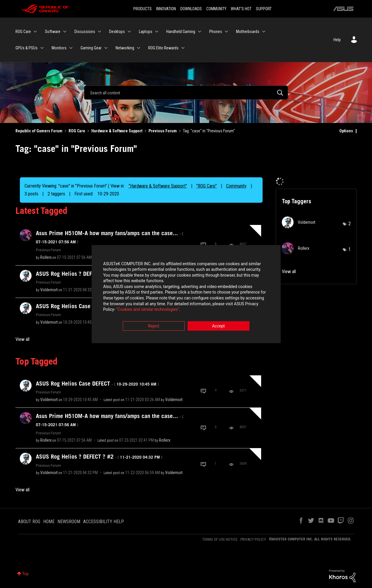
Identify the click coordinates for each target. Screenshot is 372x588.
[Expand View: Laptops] (157, 32)
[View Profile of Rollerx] (46, 257)
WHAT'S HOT (241, 9)
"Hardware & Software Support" (158, 186)
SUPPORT (264, 9)
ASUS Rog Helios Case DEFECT (97, 384)
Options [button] (346, 131)
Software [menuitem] (53, 32)
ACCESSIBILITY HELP (104, 522)
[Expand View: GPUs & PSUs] (42, 48)
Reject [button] (154, 326)
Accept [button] (219, 326)
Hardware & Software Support (117, 131)
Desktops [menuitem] (117, 32)
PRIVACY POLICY (253, 539)
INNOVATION (166, 9)
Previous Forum (163, 131)
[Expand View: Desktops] (129, 32)
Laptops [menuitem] (146, 32)
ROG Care (77, 131)
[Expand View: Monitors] (71, 48)
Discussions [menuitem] (85, 32)
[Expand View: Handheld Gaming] (200, 32)
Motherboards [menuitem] (248, 32)
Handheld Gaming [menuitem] (181, 32)
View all (22, 339)
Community (236, 186)
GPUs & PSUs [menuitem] (27, 48)
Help (337, 40)
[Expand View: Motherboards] (264, 32)
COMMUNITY (216, 9)
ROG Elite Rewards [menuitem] (163, 48)
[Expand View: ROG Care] (35, 32)
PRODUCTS (143, 9)
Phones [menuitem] (216, 32)
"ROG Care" (207, 186)
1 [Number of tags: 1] (350, 249)
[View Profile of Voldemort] (49, 290)
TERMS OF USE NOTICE (220, 539)
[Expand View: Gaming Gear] (106, 48)
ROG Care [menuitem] (23, 32)
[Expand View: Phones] (226, 32)
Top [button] (26, 574)
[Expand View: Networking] (139, 48)
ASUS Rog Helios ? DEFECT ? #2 (99, 457)
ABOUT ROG (29, 522)
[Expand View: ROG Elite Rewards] (183, 48)
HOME (49, 522)
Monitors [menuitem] (59, 48)
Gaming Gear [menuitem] (91, 48)
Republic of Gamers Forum (39, 131)
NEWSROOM (69, 522)
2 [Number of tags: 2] (350, 224)
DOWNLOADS (191, 9)
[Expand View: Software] (65, 32)
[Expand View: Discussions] (99, 32)
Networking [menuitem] (125, 48)
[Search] (186, 93)
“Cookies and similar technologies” (148, 310)
